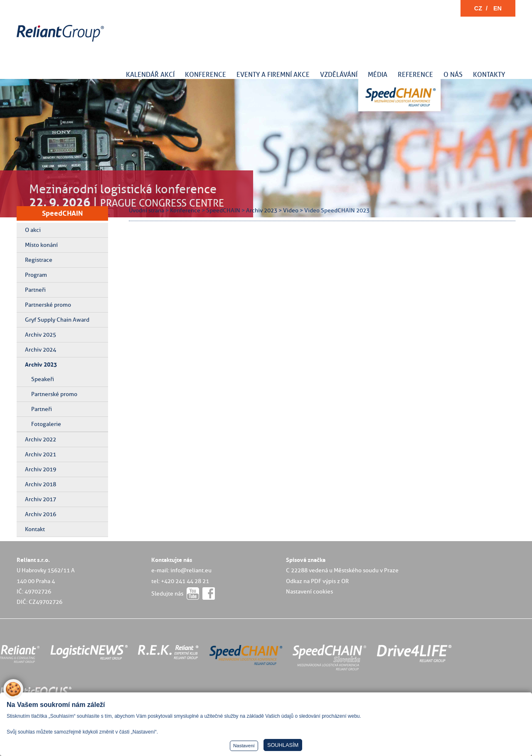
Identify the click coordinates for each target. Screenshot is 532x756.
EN (498, 8)
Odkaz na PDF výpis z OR (317, 581)
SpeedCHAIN (62, 213)
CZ (478, 8)
